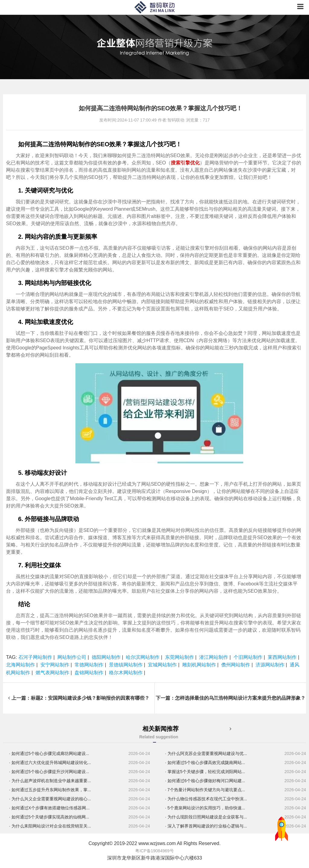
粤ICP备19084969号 (154, 851)
